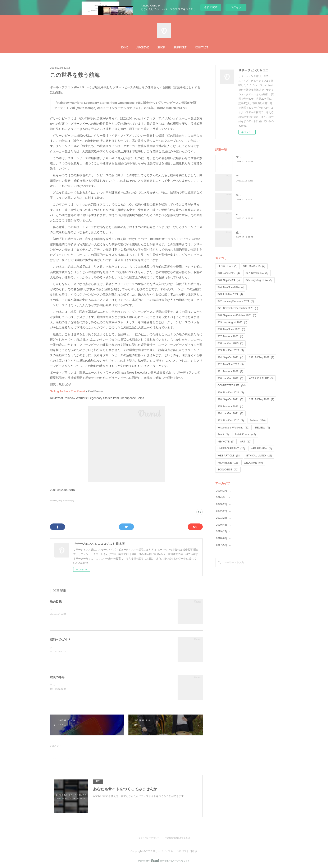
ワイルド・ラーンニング (250, 176)
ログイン (236, 7)
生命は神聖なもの (246, 233)
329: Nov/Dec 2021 (231, 393)
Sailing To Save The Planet (68, 391)
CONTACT (202, 47)
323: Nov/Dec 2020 (231, 421)
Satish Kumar (245, 435)
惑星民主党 (242, 195)
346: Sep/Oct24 (229, 280)
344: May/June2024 (231, 287)
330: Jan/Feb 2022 (230, 378)
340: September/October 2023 (237, 315)
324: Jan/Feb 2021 (230, 413)
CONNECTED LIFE (232, 385)
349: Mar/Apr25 (254, 266)
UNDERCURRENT (231, 449)
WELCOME (253, 463)
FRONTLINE (228, 463)
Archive (258, 421)
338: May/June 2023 (231, 329)
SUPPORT (180, 47)
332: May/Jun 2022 (231, 364)
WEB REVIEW (261, 449)
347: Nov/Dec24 (257, 273)
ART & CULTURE (261, 378)
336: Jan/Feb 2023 (230, 343)
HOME (124, 47)
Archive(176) (56, 501)
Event (223, 435)
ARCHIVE (143, 47)
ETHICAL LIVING (259, 456)
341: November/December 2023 (238, 308)
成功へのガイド (60, 639)
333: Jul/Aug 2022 (262, 357)
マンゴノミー (244, 157)
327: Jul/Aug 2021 (262, 399)
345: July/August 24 (259, 280)
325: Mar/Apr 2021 (230, 407)
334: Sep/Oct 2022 (230, 357)
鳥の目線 (56, 602)
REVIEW (263, 428)
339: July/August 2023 (232, 322)
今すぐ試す (211, 7)
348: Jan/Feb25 (229, 273)
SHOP (161, 47)
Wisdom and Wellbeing (233, 428)
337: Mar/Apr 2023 (230, 336)
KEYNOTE (226, 442)
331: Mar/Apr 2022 (230, 371)
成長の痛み (57, 677)
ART (246, 442)
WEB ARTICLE (229, 456)
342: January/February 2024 (236, 301)
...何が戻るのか (245, 214)
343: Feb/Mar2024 (230, 294)
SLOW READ (227, 266)
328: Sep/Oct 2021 (230, 399)
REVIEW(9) (69, 501)
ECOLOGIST (228, 470)
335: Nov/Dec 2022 (231, 350)
